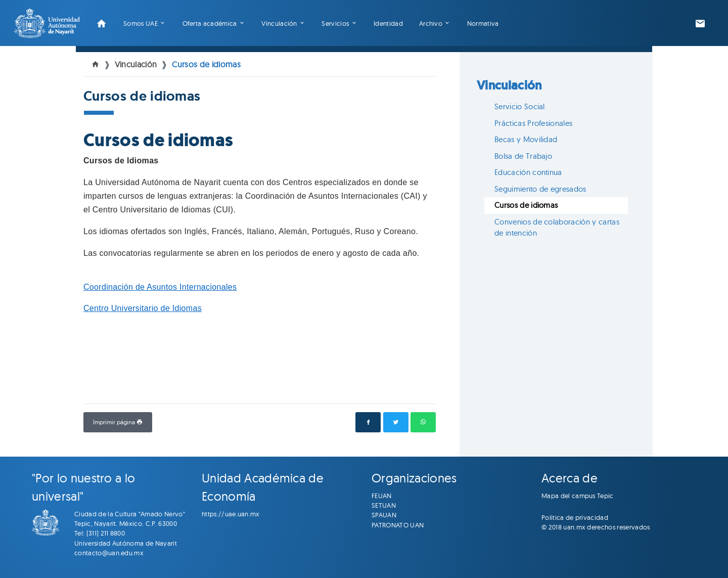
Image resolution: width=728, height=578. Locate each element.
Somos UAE (141, 23)
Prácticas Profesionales (533, 123)
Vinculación (279, 23)
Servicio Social (520, 106)
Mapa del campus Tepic (578, 496)
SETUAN (384, 505)
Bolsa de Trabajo (523, 156)
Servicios (335, 23)
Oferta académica (210, 23)
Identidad (388, 23)
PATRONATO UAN (398, 525)
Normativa (483, 23)
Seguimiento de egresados (540, 189)
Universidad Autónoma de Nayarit (126, 543)
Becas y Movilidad (526, 139)
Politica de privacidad (575, 517)
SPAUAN (384, 515)
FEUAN (382, 496)
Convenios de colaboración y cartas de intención (557, 228)
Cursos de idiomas (206, 64)
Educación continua (528, 172)
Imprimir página (118, 422)
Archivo (431, 23)
